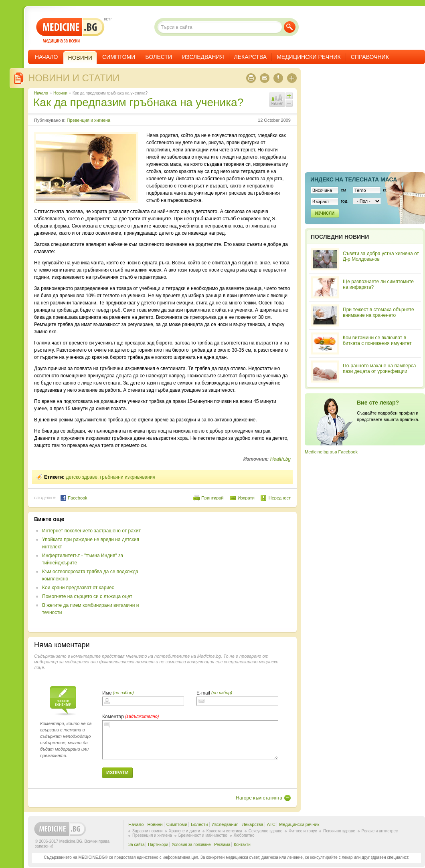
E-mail (203, 693)
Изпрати (246, 498)
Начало (46, 57)
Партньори (158, 845)
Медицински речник (309, 57)
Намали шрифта (289, 103)
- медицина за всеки (70, 31)
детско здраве (82, 477)
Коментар (113, 717)
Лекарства (251, 57)
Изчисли (325, 213)
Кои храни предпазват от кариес (78, 588)
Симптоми (119, 57)
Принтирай (212, 498)
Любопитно (244, 835)
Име (107, 693)
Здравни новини (147, 831)
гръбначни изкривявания (128, 477)
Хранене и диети (184, 831)
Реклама (222, 845)
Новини (60, 93)
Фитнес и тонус (303, 831)
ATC (271, 824)
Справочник (370, 57)
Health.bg (280, 459)
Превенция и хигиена (88, 120)
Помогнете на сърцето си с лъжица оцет (87, 596)
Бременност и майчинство (203, 835)
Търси (290, 27)
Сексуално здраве (266, 831)
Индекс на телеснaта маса (354, 179)
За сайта (137, 845)
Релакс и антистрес (380, 831)
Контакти (242, 845)
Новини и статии (74, 78)
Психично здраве (339, 831)
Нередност (280, 498)
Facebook (74, 498)
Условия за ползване (191, 845)
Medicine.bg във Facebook (331, 452)
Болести (159, 57)
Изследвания (203, 57)
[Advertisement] (225, 572)
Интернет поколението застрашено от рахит (91, 531)
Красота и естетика (224, 831)
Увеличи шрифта (289, 96)
